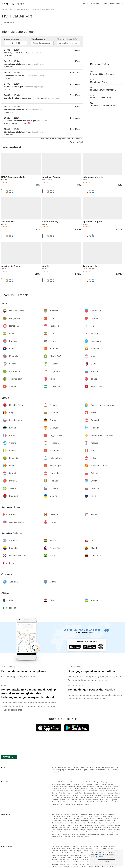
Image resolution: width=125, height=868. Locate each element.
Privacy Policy (97, 857)
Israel (54, 784)
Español (85, 770)
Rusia (68, 800)
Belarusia (55, 800)
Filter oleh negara (38, 39)
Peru (116, 802)
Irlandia (54, 795)
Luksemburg (84, 795)
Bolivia (54, 802)
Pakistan (86, 786)
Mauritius (80, 804)
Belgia (72, 791)
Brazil (103, 802)
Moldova (98, 795)
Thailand (116, 786)
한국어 (82, 768)
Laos (96, 784)
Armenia (67, 782)
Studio (46, 266)
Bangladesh (83, 782)
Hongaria (110, 793)
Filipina (79, 786)
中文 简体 (75, 768)
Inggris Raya (78, 793)
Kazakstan (90, 784)
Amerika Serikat (98, 800)
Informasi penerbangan (92, 4)
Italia (69, 795)
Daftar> (76, 39)
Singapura (108, 786)
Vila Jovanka (8, 222)
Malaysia (72, 786)
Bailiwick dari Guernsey (92, 793)
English (60, 768)
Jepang (69, 784)
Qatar (92, 786)
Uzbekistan (84, 789)
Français (71, 770)
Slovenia (110, 798)
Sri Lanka (103, 784)
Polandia (75, 798)
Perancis (69, 793)
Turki (64, 789)
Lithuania (75, 795)
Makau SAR (63, 786)
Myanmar (110, 784)
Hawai (107, 800)
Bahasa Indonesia (108, 768)
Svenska (115, 770)
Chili (59, 802)
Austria (114, 789)
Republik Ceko (93, 791)
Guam (61, 804)
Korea (82, 784)
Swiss (84, 791)
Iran (64, 784)
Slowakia (117, 798)
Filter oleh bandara (68, 39)
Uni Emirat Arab (57, 782)
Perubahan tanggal (12, 39)
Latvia (91, 795)
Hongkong (104, 782)
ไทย (87, 768)
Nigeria (87, 804)
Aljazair (67, 804)
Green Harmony (50, 222)
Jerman (102, 791)
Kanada (75, 800)
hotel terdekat (9, 23)
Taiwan (70, 789)
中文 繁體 (67, 768)
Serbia (97, 798)
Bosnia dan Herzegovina (60, 791)
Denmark (109, 791)
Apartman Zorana (51, 177)
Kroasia (117, 793)
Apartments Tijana (11, 266)
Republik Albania (105, 789)
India (59, 784)
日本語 (54, 768)
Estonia (116, 791)
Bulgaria (78, 791)
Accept (107, 861)
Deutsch (78, 770)
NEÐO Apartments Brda (13, 177)
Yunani (103, 793)
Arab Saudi (99, 786)
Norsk (108, 770)
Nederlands (56, 772)
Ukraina (62, 800)
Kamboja (76, 784)
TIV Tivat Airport (17, 16)
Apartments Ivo (90, 266)
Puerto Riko (74, 802)
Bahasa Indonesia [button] (117, 4)
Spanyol (55, 793)
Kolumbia (66, 802)
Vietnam (76, 789)
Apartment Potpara (92, 222)
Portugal (82, 798)
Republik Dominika (93, 802)
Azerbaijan (74, 782)
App (105, 4)
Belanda (60, 798)
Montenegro (106, 795)
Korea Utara (94, 789)
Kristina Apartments (93, 177)
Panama (89, 800)
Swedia (103, 798)
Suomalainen (101, 770)
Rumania (90, 798)
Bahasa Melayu (95, 768)
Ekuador (83, 802)
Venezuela (110, 802)
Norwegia (67, 798)
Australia (55, 804)
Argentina (114, 800)
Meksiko (81, 800)
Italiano (92, 770)
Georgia (96, 782)
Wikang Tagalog (61, 770)
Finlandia (62, 793)
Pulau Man (62, 795)
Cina (90, 782)
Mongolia (55, 786)
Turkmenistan (56, 789)
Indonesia (112, 782)
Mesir (73, 804)
